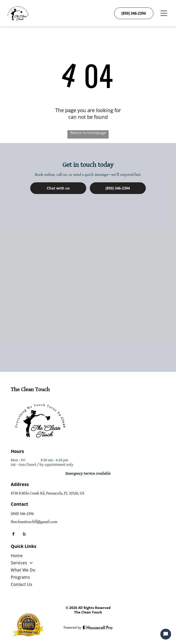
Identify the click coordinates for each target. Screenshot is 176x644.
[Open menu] (164, 13)
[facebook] (13, 535)
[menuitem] (88, 556)
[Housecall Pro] (98, 627)
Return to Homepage (88, 133)
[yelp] (24, 535)
